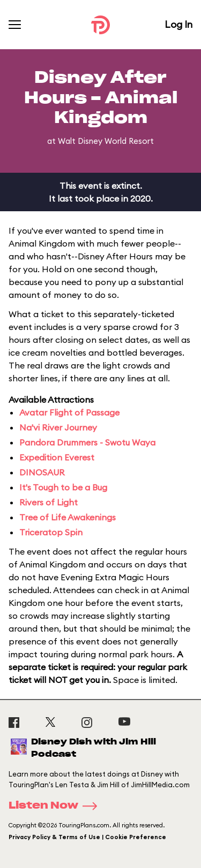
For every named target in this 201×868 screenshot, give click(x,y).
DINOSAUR (42, 472)
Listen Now (56, 806)
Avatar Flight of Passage (69, 412)
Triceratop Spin (51, 532)
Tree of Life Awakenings (68, 517)
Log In (178, 24)
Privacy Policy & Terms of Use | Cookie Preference (87, 837)
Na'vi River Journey (58, 427)
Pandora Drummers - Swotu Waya (87, 442)
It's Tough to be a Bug (63, 487)
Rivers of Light (49, 502)
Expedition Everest (57, 457)
